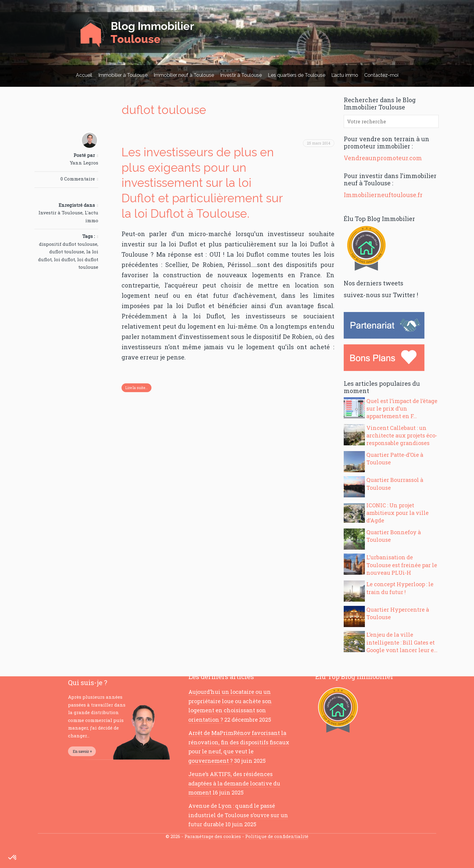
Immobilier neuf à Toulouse (184, 75)
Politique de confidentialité (277, 836)
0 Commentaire (78, 179)
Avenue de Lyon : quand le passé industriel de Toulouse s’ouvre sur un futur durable (238, 815)
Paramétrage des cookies (213, 836)
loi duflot (64, 259)
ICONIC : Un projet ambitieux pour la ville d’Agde (398, 513)
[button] (13, 858)
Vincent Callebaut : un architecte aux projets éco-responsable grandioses (402, 435)
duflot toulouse (67, 252)
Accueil (84, 75)
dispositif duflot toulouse (68, 244)
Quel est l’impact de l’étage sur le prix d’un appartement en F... (402, 408)
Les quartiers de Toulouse (297, 75)
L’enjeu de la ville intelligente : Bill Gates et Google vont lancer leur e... (402, 642)
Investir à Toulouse (241, 75)
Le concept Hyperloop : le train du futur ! (400, 588)
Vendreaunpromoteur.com (383, 158)
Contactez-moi (381, 75)
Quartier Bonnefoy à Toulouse (394, 536)
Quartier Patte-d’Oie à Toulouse (395, 458)
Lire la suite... (136, 388)
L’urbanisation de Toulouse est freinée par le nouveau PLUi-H (402, 565)
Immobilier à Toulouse (123, 75)
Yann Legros (84, 163)
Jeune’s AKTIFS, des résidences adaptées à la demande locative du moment (234, 783)
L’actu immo (345, 75)
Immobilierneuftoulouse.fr (383, 195)
